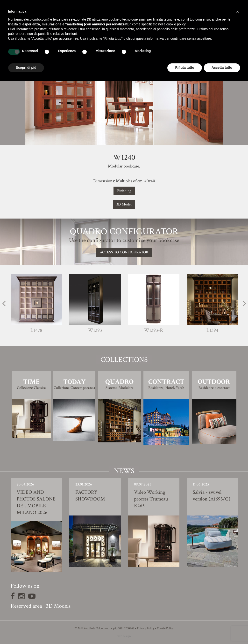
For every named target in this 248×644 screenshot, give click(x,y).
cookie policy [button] (176, 24)
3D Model (124, 204)
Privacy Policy (146, 628)
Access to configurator (124, 252)
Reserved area (26, 606)
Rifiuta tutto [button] (185, 68)
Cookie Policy (165, 628)
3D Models (58, 606)
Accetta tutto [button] (222, 68)
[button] (238, 12)
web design (124, 636)
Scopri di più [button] (26, 68)
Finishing (124, 191)
